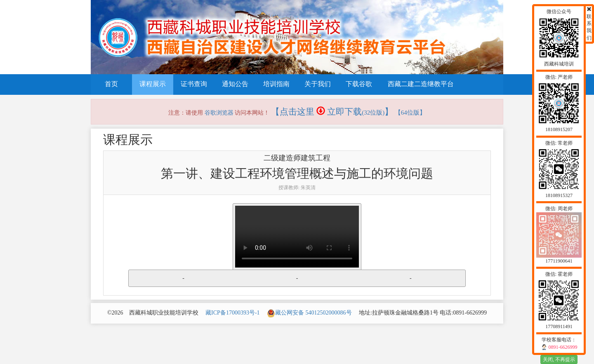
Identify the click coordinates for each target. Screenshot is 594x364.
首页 (111, 84)
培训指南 (276, 84)
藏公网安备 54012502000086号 (309, 313)
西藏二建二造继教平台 (421, 84)
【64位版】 (410, 113)
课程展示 (153, 84)
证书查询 (194, 84)
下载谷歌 (359, 84)
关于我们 (318, 84)
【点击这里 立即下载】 (332, 112)
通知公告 (235, 84)
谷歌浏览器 (219, 113)
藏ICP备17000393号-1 (232, 313)
